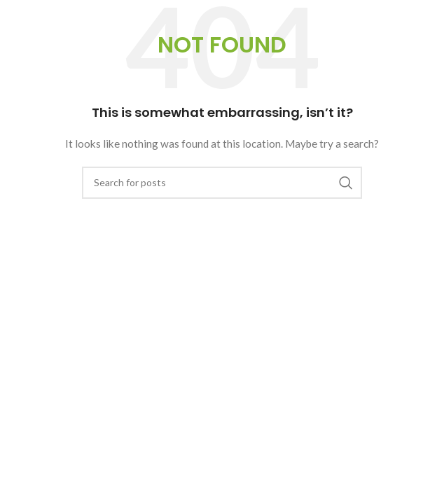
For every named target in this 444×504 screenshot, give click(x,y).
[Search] (222, 183)
